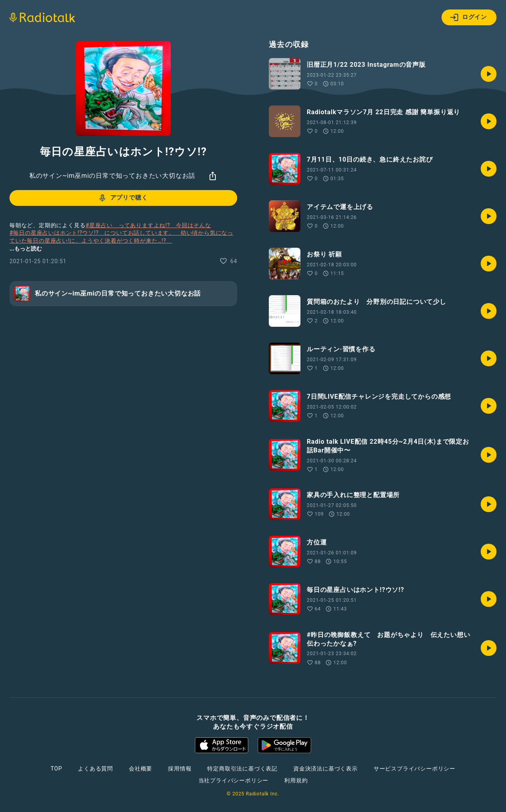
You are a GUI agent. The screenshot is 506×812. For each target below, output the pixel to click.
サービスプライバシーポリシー (414, 769)
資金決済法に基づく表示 (326, 769)
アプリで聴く (123, 198)
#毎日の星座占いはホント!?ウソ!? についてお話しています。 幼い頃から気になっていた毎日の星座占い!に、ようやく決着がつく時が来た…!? (121, 237)
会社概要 (141, 769)
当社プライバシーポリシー (234, 780)
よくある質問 (95, 769)
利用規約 (296, 780)
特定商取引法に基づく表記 (242, 769)
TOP (56, 769)
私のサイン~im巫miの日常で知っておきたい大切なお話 (112, 176)
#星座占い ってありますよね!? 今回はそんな (148, 225)
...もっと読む (26, 249)
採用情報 (180, 769)
